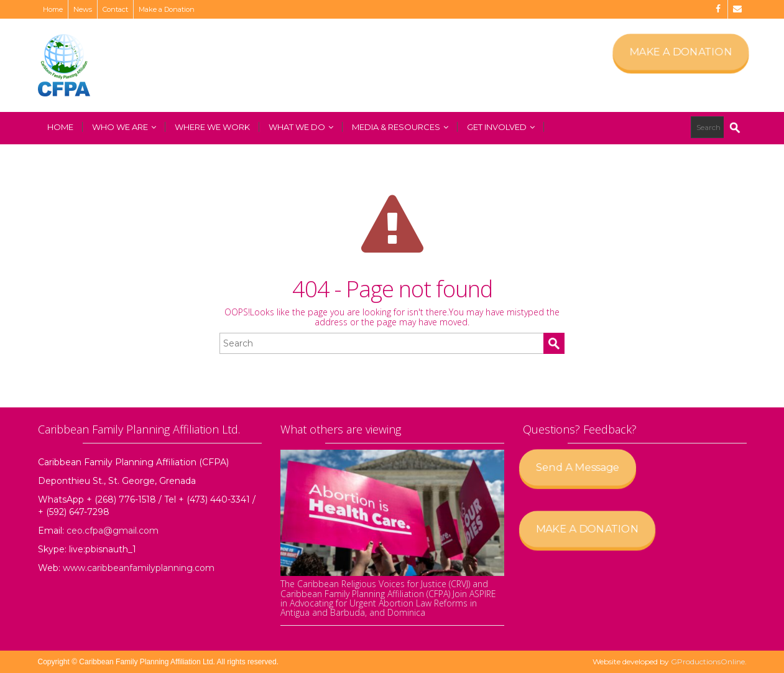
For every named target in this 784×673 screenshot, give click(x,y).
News (83, 9)
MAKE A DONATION (680, 52)
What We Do (301, 127)
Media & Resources (400, 127)
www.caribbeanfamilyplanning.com (139, 568)
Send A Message (581, 467)
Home (53, 9)
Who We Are (124, 127)
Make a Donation (167, 9)
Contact (115, 9)
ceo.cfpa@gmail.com (113, 531)
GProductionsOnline (708, 661)
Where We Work (212, 127)
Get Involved (501, 127)
